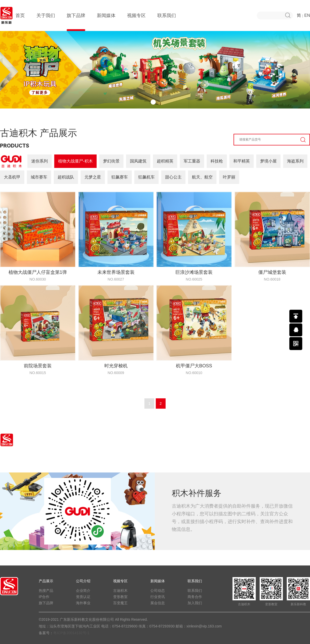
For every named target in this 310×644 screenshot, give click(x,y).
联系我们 (167, 22)
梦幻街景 (111, 161)
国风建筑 (138, 161)
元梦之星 (93, 177)
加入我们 (195, 603)
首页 (20, 22)
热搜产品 (46, 591)
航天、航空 (202, 177)
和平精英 (242, 161)
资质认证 (83, 597)
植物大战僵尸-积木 (75, 161)
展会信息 (158, 603)
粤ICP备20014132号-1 (71, 633)
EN (307, 15)
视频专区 (136, 22)
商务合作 (195, 597)
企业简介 (83, 591)
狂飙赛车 (120, 177)
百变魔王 (120, 603)
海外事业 (83, 603)
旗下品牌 (76, 22)
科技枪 (217, 161)
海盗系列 (295, 161)
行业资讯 (158, 597)
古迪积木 (120, 591)
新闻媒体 (106, 22)
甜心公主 (173, 177)
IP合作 (44, 597)
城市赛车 (39, 177)
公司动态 (158, 591)
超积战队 (66, 177)
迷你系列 (40, 161)
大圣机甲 (12, 177)
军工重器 (192, 161)
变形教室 (120, 597)
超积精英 (165, 161)
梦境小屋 (268, 161)
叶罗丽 (229, 177)
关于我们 (46, 22)
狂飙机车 (146, 177)
